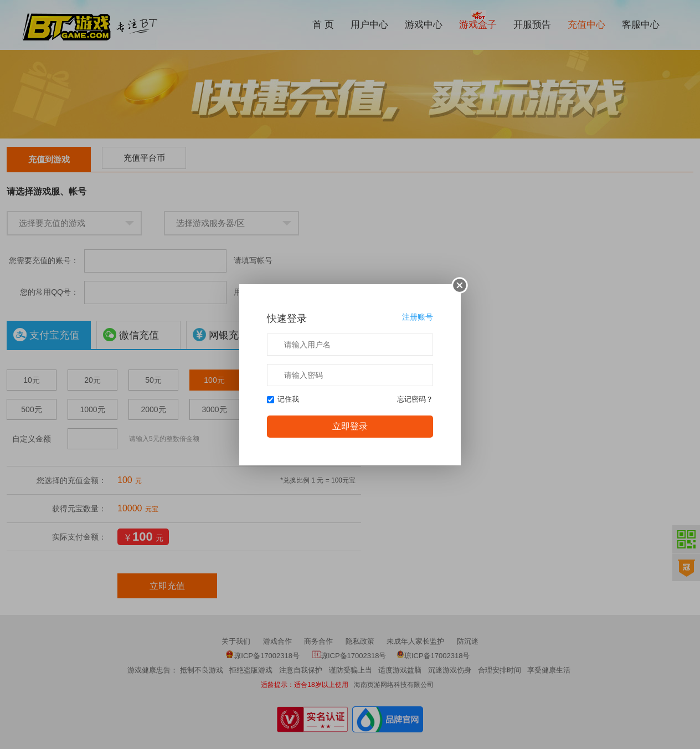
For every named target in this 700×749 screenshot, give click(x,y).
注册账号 (412, 317)
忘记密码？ (415, 399)
